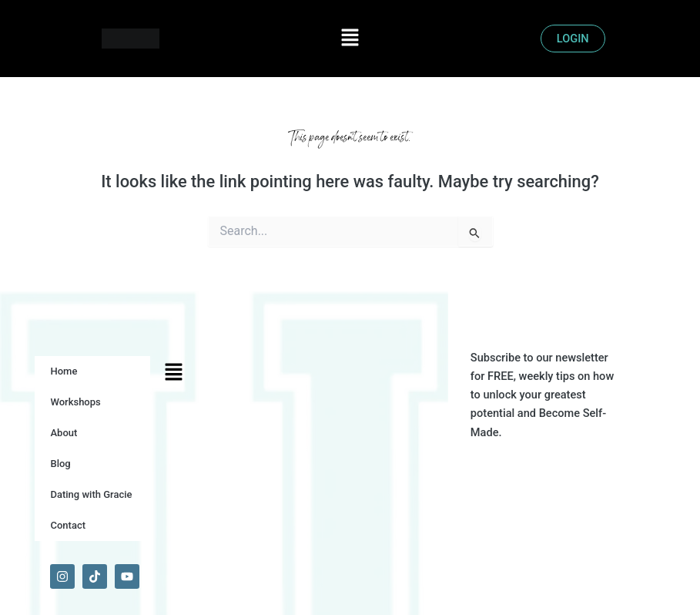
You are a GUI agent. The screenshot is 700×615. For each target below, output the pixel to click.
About (64, 433)
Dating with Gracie (91, 494)
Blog (60, 464)
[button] (350, 39)
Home (64, 371)
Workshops (75, 402)
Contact (68, 525)
